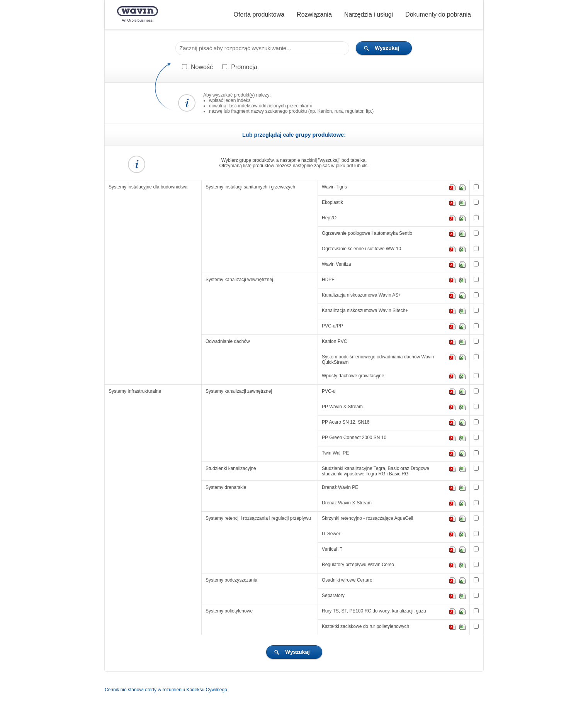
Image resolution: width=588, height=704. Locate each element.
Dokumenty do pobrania (438, 14)
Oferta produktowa (259, 14)
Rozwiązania (314, 14)
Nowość (202, 67)
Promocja (244, 67)
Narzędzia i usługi (369, 14)
